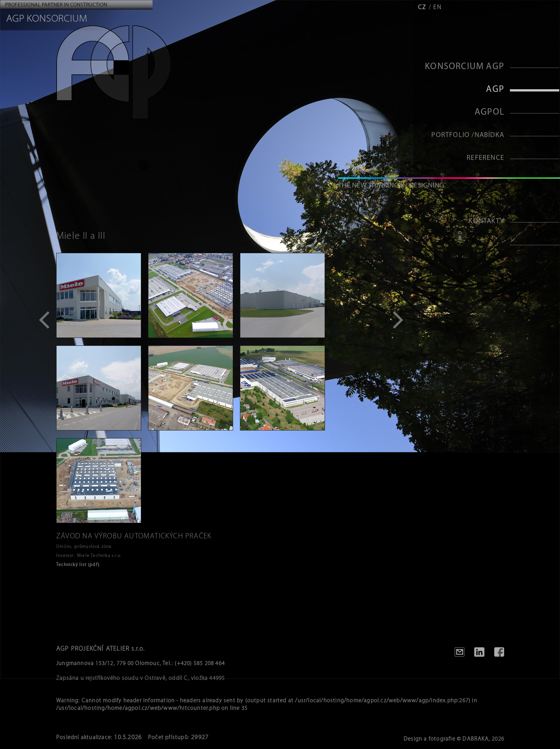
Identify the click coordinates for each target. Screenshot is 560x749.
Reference (485, 158)
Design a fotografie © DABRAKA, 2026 (454, 739)
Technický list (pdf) (78, 565)
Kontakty (486, 222)
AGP (495, 90)
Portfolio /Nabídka (468, 135)
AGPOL (489, 112)
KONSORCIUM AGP (465, 67)
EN (437, 7)
